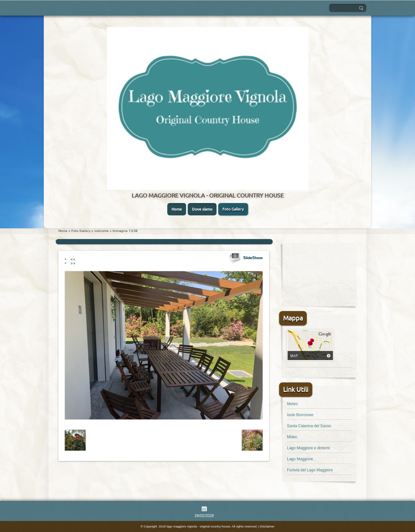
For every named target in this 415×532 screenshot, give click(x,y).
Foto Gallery (233, 209)
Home (177, 209)
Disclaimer (267, 526)
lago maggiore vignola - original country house (208, 195)
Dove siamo (202, 209)
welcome (101, 231)
